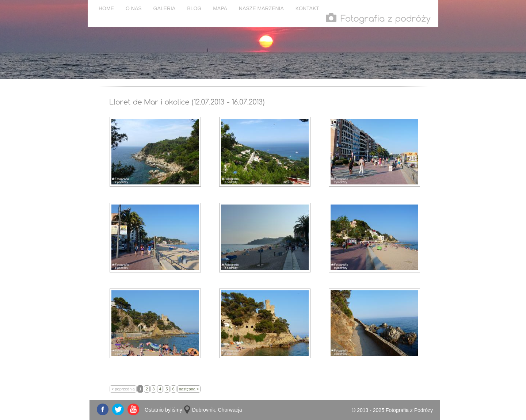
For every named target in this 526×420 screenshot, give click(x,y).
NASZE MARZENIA (261, 8)
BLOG (194, 8)
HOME (106, 8)
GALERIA (165, 8)
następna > (189, 389)
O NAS (134, 8)
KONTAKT (307, 8)
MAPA (220, 8)
